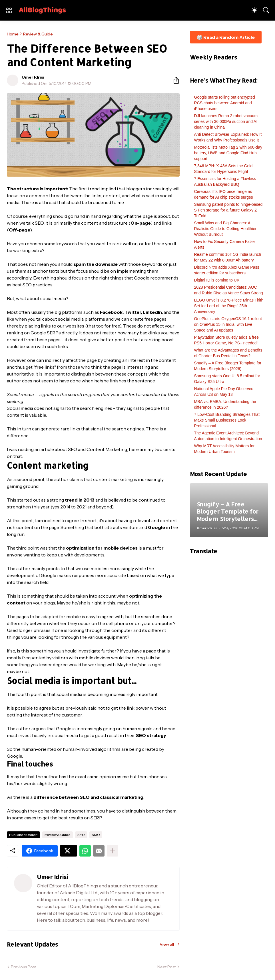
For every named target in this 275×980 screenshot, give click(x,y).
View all (167, 944)
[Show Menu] (9, 10)
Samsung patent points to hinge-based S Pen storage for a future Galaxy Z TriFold (228, 210)
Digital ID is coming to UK (217, 280)
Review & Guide (38, 34)
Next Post (166, 967)
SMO (96, 835)
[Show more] (113, 851)
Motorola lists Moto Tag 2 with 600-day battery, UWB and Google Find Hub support (228, 153)
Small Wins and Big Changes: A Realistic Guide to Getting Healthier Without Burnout (225, 229)
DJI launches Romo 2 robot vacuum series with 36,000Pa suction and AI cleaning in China (226, 121)
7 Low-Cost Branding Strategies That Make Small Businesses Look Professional (227, 420)
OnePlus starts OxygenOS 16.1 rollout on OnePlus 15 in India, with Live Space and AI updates (228, 324)
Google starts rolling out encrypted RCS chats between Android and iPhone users (225, 103)
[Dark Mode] (254, 10)
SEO (81, 835)
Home (13, 34)
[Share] (174, 80)
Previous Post (23, 967)
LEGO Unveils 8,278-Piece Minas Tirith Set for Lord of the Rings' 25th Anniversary (229, 306)
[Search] (266, 10)
